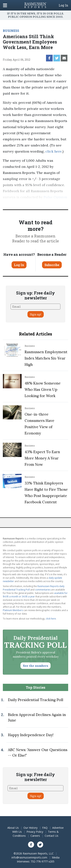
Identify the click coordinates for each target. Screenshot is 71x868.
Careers (35, 836)
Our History (30, 828)
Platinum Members (13, 610)
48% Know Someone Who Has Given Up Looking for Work (43, 389)
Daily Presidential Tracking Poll (36, 700)
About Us (13, 828)
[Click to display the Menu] (5, 5)
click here (54, 151)
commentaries (43, 590)
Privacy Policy (35, 832)
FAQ (45, 828)
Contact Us (51, 836)
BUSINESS (11, 31)
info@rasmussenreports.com (29, 857)
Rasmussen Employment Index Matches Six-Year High (46, 358)
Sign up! (36, 314)
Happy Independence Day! (31, 735)
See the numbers (35, 666)
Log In (63, 5)
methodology (45, 203)
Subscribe (52, 265)
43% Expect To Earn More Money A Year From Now (42, 458)
